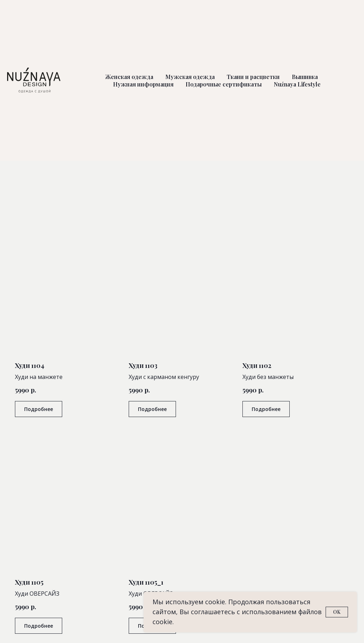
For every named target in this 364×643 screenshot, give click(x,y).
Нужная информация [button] (143, 84)
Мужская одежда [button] (190, 77)
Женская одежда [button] (129, 77)
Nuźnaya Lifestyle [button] (297, 84)
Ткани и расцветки (253, 77)
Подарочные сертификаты (224, 84)
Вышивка (305, 77)
